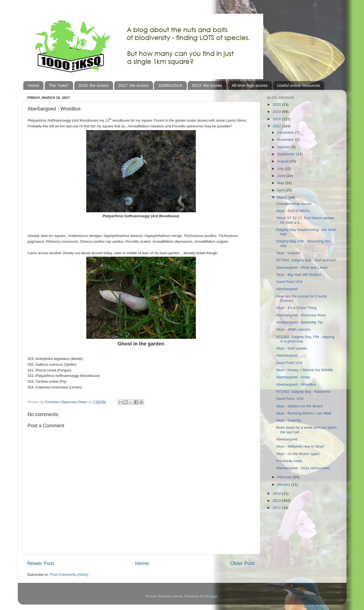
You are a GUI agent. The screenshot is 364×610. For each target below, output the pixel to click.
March (283, 197)
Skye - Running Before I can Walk (304, 413)
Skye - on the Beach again (298, 454)
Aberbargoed (287, 289)
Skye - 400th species (293, 329)
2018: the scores (94, 85)
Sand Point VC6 (289, 282)
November (286, 140)
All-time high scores (250, 85)
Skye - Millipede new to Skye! (300, 446)
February (285, 477)
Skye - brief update (292, 348)
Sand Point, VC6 (290, 399)
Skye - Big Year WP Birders (299, 275)
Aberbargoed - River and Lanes (302, 267)
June (282, 176)
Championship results (294, 204)
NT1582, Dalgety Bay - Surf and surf (306, 260)
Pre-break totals (289, 461)
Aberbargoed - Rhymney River (301, 315)
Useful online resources (299, 85)
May (281, 183)
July (281, 169)
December (286, 132)
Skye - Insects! (288, 253)
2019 (277, 112)
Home (34, 85)
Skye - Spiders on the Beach (299, 406)
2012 (277, 508)
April (281, 190)
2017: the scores (134, 85)
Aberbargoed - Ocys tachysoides (303, 468)
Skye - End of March (293, 211)
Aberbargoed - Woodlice (296, 384)
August (283, 161)
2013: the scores (207, 85)
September (287, 154)
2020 (277, 104)
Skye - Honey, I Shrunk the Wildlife (305, 370)
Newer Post (41, 563)
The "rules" (59, 85)
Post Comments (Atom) (69, 575)
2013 (277, 501)
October (284, 147)
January (284, 484)
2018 (277, 119)
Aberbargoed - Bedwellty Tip (299, 322)
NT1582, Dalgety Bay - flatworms (303, 392)
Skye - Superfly (289, 420)
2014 (277, 493)
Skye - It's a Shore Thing (296, 308)
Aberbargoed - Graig (293, 377)
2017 (277, 126)
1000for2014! (170, 85)
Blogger (211, 596)
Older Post (242, 563)
